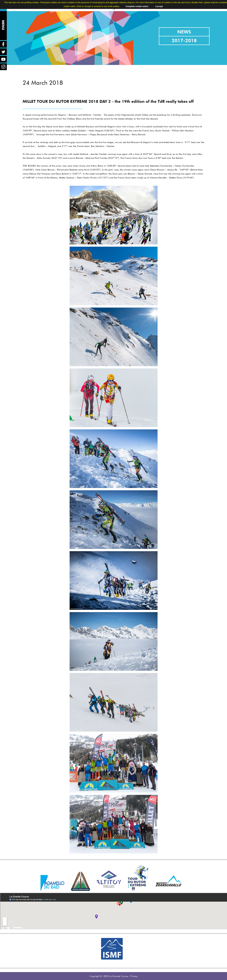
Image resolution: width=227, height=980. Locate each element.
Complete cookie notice (137, 6)
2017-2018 (184, 40)
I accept (159, 6)
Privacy (134, 976)
